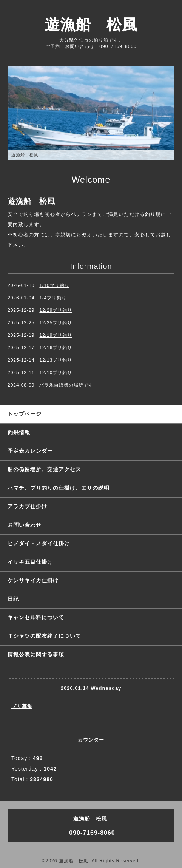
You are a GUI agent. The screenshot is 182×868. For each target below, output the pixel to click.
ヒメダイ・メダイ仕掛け (39, 543)
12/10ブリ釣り (56, 373)
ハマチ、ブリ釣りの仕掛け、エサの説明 (59, 488)
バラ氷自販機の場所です (66, 385)
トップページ (25, 414)
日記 (13, 599)
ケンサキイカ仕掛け (33, 580)
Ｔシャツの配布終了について (44, 636)
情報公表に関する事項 (36, 654)
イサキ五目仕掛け (30, 562)
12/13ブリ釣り (56, 360)
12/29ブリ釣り (56, 310)
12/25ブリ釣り (56, 323)
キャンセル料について (36, 617)
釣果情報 (19, 432)
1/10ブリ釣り (54, 285)
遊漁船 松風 (91, 25)
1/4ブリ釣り (53, 298)
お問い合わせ (25, 525)
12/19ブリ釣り (56, 335)
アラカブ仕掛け (27, 506)
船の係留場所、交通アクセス (44, 469)
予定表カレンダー (30, 451)
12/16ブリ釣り (56, 348)
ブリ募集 (22, 706)
